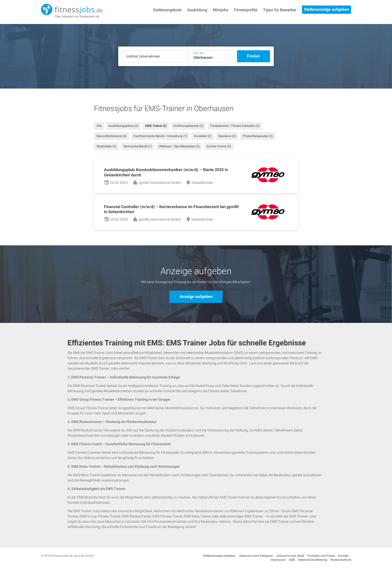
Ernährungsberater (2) (188, 126)
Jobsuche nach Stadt (290, 556)
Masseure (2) (227, 136)
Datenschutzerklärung (313, 560)
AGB (292, 560)
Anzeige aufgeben (196, 297)
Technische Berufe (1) (138, 146)
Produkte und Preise (321, 556)
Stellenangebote (167, 10)
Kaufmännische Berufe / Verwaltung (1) (160, 136)
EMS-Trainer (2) (156, 126)
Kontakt (343, 556)
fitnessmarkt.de (341, 560)
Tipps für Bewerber (280, 10)
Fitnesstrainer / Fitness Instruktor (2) (235, 126)
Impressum (278, 560)
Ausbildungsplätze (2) (123, 126)
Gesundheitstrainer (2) (111, 136)
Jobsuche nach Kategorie (256, 556)
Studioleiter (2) (106, 146)
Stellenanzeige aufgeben (326, 9)
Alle (99, 126)
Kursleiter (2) (203, 136)
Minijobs (221, 10)
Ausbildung (197, 10)
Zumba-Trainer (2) (219, 146)
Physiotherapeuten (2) (258, 136)
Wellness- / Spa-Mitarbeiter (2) (179, 146)
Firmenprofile (246, 10)
